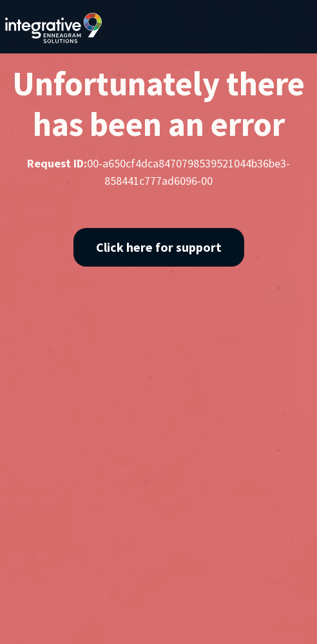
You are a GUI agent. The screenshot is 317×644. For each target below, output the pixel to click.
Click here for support (159, 247)
